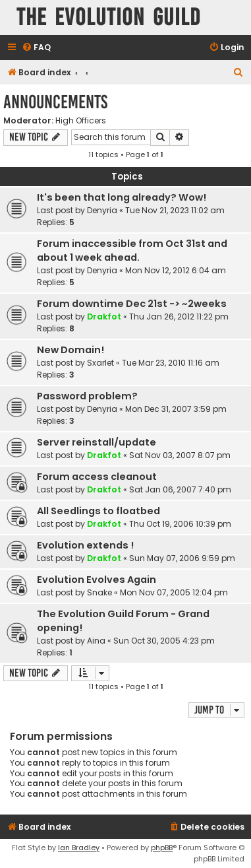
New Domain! (70, 350)
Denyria (102, 210)
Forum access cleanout (97, 477)
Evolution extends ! (85, 545)
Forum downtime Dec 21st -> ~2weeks (132, 304)
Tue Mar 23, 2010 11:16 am (171, 363)
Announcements (55, 102)
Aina (96, 641)
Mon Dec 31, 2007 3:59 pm (176, 409)
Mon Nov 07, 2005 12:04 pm (174, 592)
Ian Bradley (79, 848)
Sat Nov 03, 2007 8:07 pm (180, 455)
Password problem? (87, 396)
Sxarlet (100, 363)
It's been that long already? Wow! (122, 197)
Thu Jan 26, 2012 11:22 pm (179, 317)
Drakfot (104, 317)
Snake (99, 592)
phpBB (162, 848)
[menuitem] (36, 48)
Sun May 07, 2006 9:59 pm (182, 558)
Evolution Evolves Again (97, 580)
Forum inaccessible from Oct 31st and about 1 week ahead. (132, 250)
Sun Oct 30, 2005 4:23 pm (164, 641)
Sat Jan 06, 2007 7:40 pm (180, 489)
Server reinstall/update (97, 442)
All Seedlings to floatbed (98, 511)
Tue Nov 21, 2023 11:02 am (175, 210)
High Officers (81, 121)
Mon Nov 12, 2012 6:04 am (176, 270)
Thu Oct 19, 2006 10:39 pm (180, 524)
